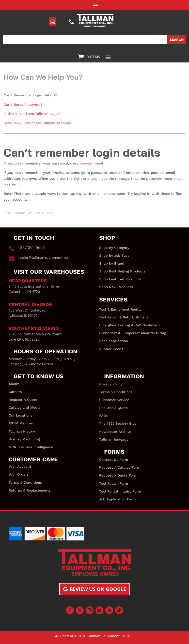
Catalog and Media (24, 407)
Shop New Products (116, 287)
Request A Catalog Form (120, 467)
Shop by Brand (112, 263)
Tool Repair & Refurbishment (124, 317)
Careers (15, 392)
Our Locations (20, 415)
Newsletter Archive (115, 432)
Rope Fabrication (114, 341)
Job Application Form (117, 499)
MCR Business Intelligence (31, 447)
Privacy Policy (111, 384)
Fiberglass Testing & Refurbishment (130, 325)
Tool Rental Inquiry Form (120, 491)
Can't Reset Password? (23, 105)
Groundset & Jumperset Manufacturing (133, 333)
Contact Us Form (114, 460)
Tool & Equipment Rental (120, 309)
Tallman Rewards (114, 439)
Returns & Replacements (30, 490)
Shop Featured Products (120, 279)
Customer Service (114, 400)
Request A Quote (23, 400)
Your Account (20, 466)
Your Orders (19, 474)
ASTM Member (21, 423)
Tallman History (22, 431)
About (14, 384)
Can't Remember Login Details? (30, 95)
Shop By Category (114, 248)
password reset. (91, 163)
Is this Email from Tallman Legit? (32, 114)
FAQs (103, 416)
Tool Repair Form (114, 483)
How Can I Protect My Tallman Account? (38, 123)
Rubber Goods (111, 349)
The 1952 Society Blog (118, 423)
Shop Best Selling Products (122, 271)
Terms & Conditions (25, 482)
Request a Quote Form (118, 475)
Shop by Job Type (114, 255)
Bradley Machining (24, 439)
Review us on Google (98, 589)
